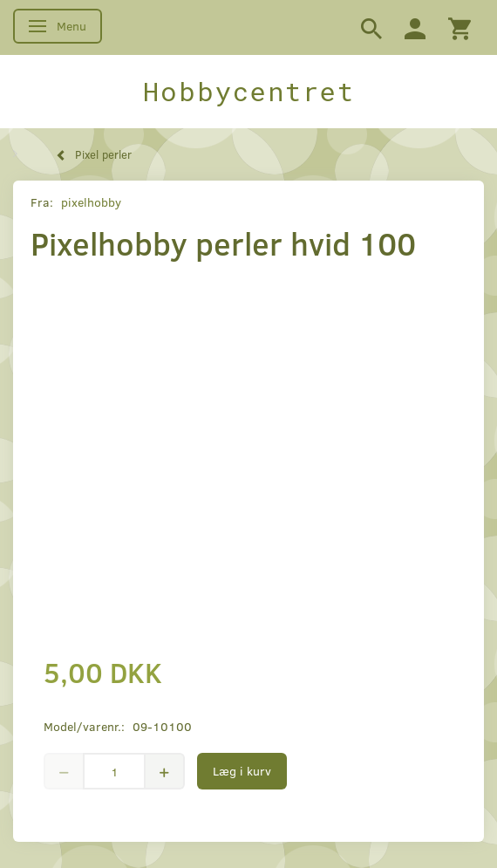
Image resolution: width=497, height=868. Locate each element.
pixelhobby (91, 202)
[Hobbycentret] (248, 92)
